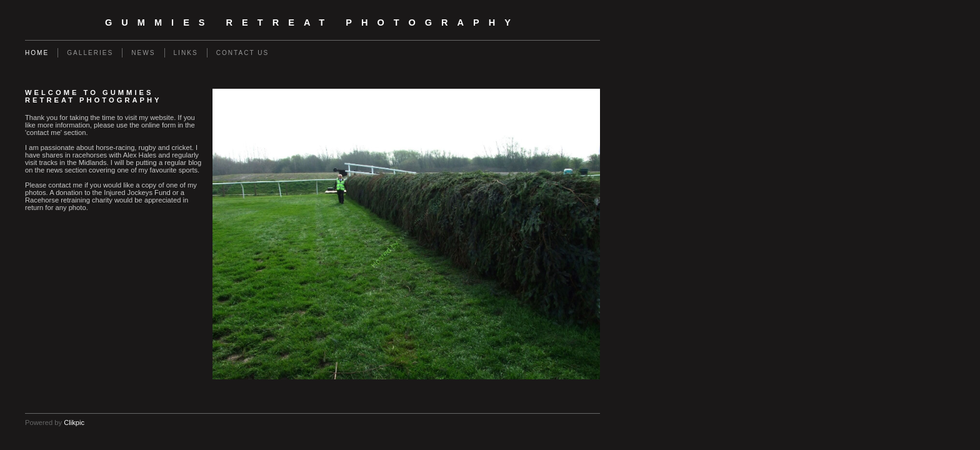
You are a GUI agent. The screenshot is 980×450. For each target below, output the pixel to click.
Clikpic (74, 422)
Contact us (243, 53)
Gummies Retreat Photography (312, 22)
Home (37, 53)
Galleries (90, 53)
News (143, 53)
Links (186, 53)
